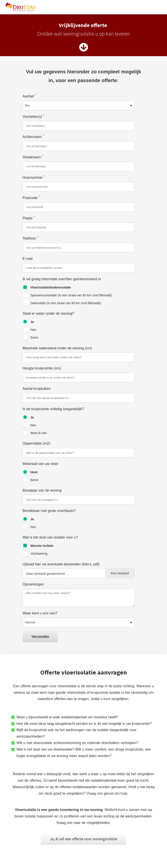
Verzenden (40, 636)
